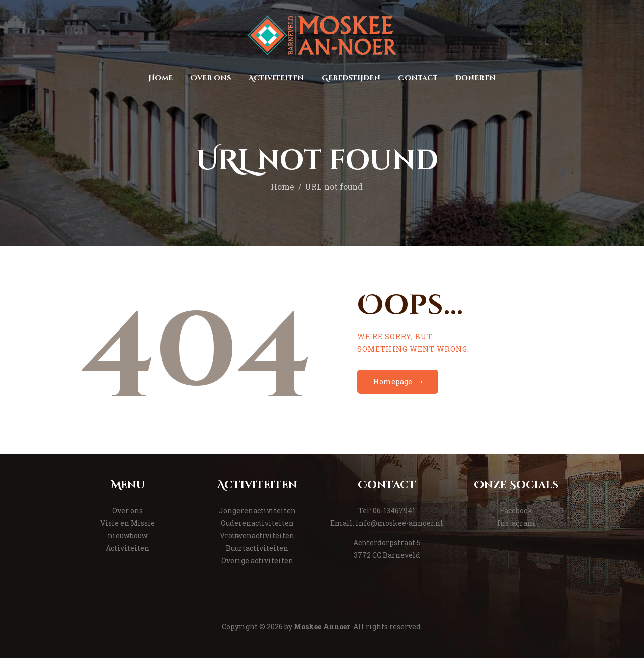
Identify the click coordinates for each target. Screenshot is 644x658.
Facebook (516, 510)
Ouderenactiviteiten (257, 523)
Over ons (128, 510)
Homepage (393, 382)
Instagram (516, 523)
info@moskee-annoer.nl (399, 523)
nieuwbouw (128, 536)
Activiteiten (128, 548)
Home (283, 187)
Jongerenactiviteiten (257, 510)
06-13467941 (394, 510)
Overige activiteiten (257, 561)
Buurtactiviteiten (257, 548)
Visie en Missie (128, 523)
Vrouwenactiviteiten (257, 536)
